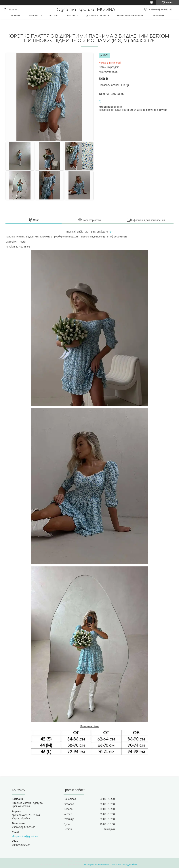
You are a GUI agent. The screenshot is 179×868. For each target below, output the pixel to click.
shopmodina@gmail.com (26, 836)
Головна (15, 15)
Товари (33, 15)
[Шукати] (5, 9)
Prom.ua (107, 861)
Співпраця (158, 15)
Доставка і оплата (98, 15)
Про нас (54, 15)
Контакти (72, 15)
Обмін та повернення (130, 15)
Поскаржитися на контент (97, 865)
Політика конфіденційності (125, 865)
